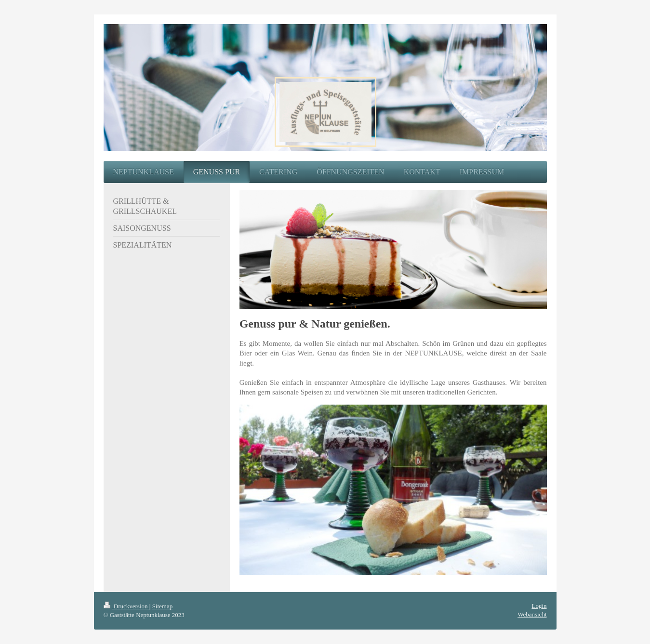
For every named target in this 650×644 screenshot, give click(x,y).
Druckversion (126, 606)
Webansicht (532, 614)
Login (539, 606)
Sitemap (163, 606)
